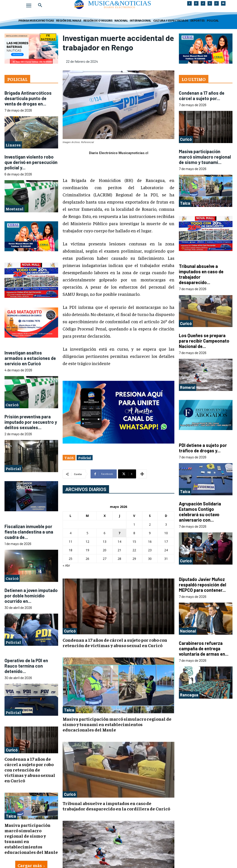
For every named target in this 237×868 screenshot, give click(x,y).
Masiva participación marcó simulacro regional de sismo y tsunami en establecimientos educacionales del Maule (31, 838)
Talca (11, 816)
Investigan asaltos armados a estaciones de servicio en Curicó (30, 358)
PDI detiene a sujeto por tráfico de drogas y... (203, 448)
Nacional (188, 631)
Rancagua (189, 695)
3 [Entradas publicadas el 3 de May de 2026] (166, 524)
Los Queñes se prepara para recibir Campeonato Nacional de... (204, 341)
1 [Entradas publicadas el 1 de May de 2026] (134, 524)
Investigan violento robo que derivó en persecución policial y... (31, 162)
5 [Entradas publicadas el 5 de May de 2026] (87, 533)
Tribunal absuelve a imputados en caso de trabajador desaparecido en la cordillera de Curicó (116, 806)
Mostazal (15, 209)
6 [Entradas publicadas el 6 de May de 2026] (105, 533)
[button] (40, 5)
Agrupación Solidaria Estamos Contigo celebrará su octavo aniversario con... (200, 512)
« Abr (66, 565)
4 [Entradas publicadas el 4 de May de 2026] (71, 533)
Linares (13, 145)
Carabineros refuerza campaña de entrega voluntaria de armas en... (204, 648)
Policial (13, 468)
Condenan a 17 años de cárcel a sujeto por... (202, 96)
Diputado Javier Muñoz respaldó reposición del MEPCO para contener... (203, 585)
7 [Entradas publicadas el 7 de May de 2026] (119, 533)
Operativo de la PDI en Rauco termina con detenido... (26, 666)
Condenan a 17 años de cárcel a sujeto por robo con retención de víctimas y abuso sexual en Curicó (30, 770)
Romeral (188, 387)
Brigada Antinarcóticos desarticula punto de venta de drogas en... (28, 98)
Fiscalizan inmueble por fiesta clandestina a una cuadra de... (29, 532)
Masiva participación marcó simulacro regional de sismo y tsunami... (205, 157)
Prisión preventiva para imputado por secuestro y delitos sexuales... (31, 422)
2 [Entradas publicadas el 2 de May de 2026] (150, 524)
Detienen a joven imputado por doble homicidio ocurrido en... (31, 596)
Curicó (12, 405)
